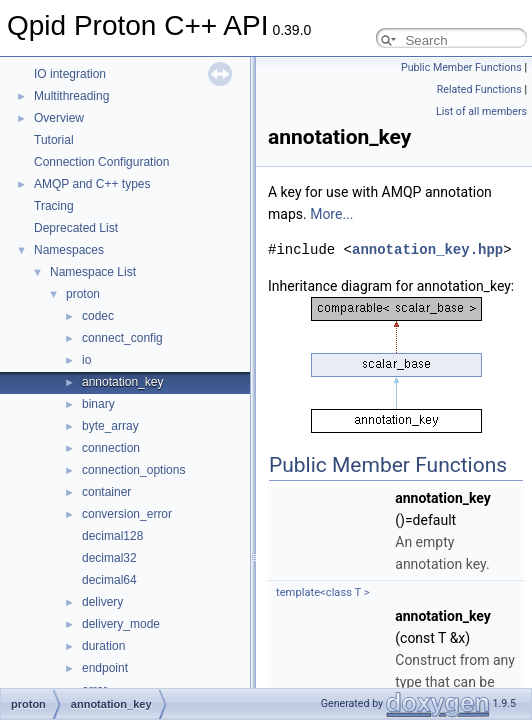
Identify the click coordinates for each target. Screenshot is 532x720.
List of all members (481, 111)
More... (331, 214)
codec (98, 316)
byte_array (110, 426)
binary (98, 404)
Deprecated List (76, 228)
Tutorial (54, 140)
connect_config (122, 338)
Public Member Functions (461, 67)
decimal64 (109, 580)
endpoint (105, 668)
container (106, 492)
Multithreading (71, 96)
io (86, 360)
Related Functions (479, 89)
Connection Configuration (101, 162)
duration (103, 646)
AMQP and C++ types (92, 184)
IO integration (70, 74)
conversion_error (127, 514)
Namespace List (93, 272)
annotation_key (122, 382)
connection (111, 448)
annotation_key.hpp (427, 249)
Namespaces (69, 250)
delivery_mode (121, 624)
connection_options (133, 470)
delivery (102, 602)
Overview (59, 118)
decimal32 (109, 558)
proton (83, 294)
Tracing (54, 206)
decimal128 (112, 536)
